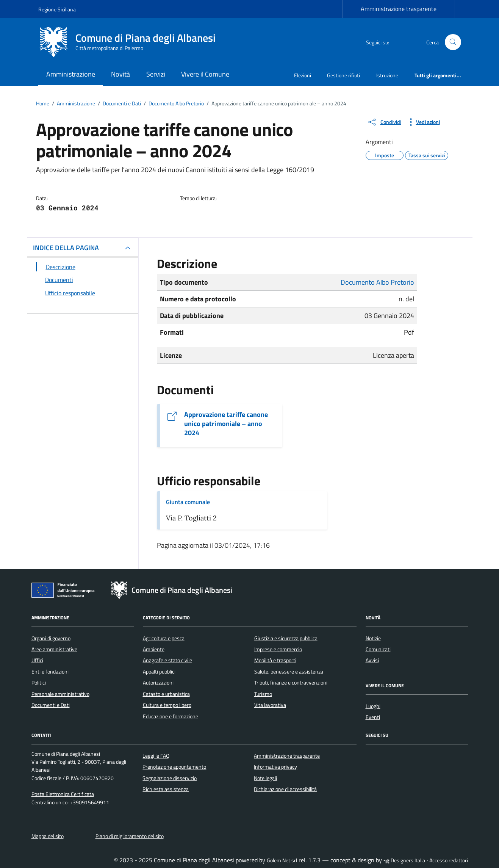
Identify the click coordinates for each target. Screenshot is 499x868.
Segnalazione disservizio (170, 778)
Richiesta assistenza (166, 789)
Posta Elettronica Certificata (63, 794)
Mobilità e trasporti (275, 660)
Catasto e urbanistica (166, 694)
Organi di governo (51, 638)
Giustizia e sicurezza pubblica (286, 638)
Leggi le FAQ (156, 756)
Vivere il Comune (205, 74)
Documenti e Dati (51, 705)
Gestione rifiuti (343, 75)
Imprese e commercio (278, 649)
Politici (39, 683)
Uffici (37, 660)
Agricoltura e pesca (164, 638)
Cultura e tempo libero (167, 705)
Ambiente (154, 649)
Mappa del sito (48, 836)
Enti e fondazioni (50, 672)
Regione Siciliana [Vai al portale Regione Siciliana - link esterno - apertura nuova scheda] (57, 9)
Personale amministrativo (60, 694)
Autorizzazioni (158, 683)
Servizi (156, 74)
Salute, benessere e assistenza (289, 672)
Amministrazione (71, 74)
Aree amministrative (54, 649)
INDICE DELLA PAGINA (66, 248)
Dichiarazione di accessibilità (285, 789)
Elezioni (303, 75)
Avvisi (372, 660)
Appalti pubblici (159, 672)
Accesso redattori (449, 860)
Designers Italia (404, 860)
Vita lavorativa (270, 705)
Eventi (373, 717)
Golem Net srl (282, 860)
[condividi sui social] (384, 122)
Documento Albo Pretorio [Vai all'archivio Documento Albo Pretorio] (377, 282)
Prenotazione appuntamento (174, 767)
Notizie (373, 638)
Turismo (263, 694)
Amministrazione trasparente (399, 9)
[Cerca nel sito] (453, 42)
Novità (120, 74)
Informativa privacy (275, 767)
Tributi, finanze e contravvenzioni (291, 683)
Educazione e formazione (171, 716)
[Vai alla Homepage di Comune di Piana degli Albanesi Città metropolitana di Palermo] (131, 42)
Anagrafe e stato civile (167, 660)
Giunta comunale (188, 502)
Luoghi (373, 706)
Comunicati (378, 649)
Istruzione (387, 75)
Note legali (265, 778)
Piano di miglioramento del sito (130, 836)
